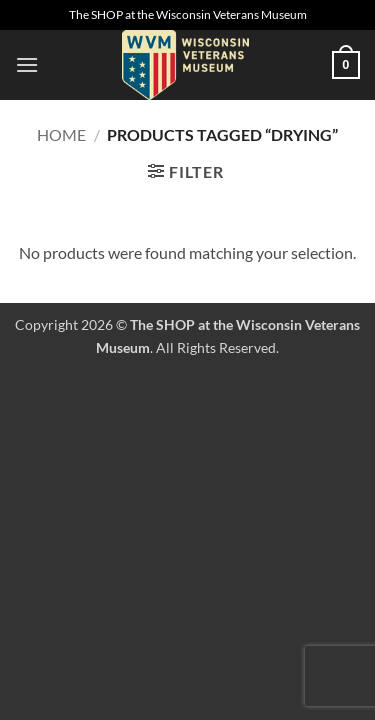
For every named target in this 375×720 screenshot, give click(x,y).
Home (61, 134)
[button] (27, 64)
